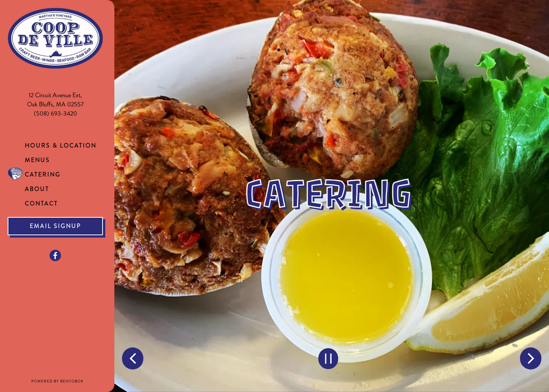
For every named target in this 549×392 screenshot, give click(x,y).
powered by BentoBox (73, 381)
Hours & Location (61, 145)
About (37, 189)
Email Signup (55, 226)
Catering (43, 174)
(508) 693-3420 (55, 113)
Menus (37, 160)
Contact (41, 203)
